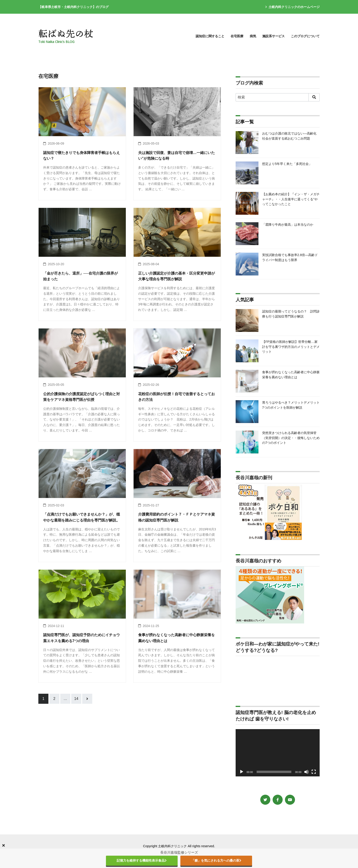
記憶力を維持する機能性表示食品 (142, 860)
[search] (314, 97)
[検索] (278, 97)
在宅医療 (237, 36)
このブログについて (305, 36)
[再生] (242, 772)
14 (76, 699)
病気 (253, 36)
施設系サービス (274, 36)
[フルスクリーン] (314, 772)
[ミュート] (306, 772)
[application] (278, 753)
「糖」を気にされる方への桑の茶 (216, 860)
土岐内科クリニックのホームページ (292, 7)
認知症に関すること (210, 36)
